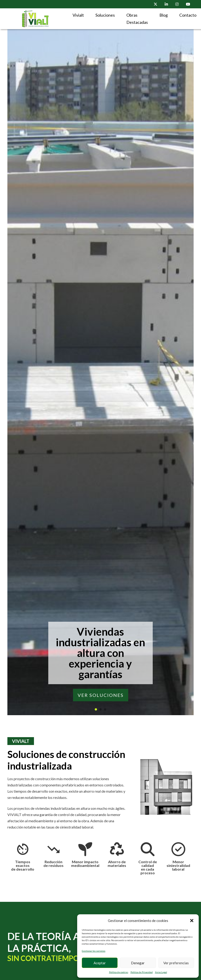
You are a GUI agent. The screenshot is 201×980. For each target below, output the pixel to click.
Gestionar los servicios (94, 951)
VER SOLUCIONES (101, 695)
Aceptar (100, 963)
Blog (164, 15)
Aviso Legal (161, 972)
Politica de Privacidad (142, 972)
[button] (192, 921)
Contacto (188, 15)
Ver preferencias (176, 963)
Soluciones (105, 15)
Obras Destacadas (137, 19)
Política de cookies (119, 972)
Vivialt (78, 15)
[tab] (96, 709)
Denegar (138, 963)
